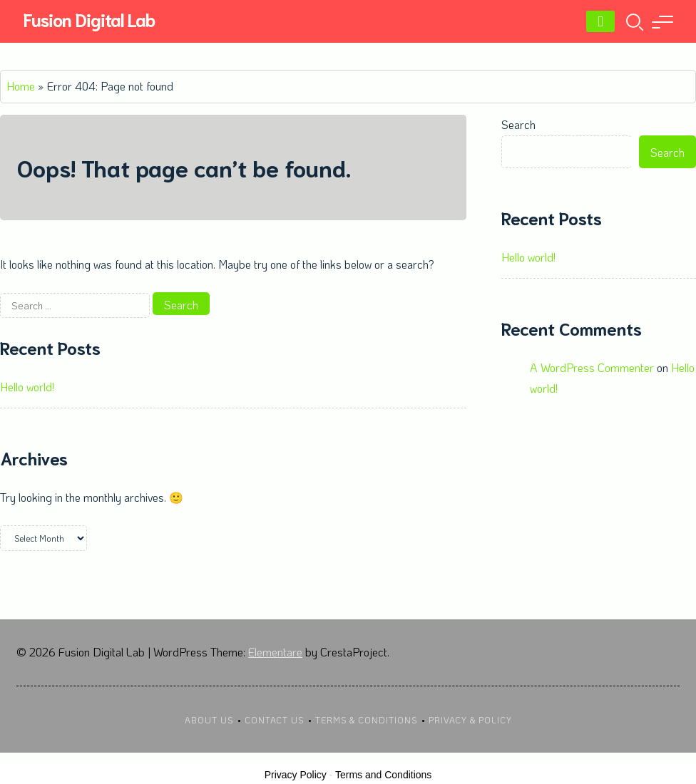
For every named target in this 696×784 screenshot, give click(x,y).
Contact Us (274, 720)
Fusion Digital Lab (89, 19)
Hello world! (27, 387)
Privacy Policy (296, 775)
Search (518, 124)
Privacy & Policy (470, 720)
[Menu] (600, 21)
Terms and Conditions (383, 775)
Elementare (275, 652)
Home (21, 86)
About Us (209, 720)
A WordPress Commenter (592, 367)
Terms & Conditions (366, 720)
